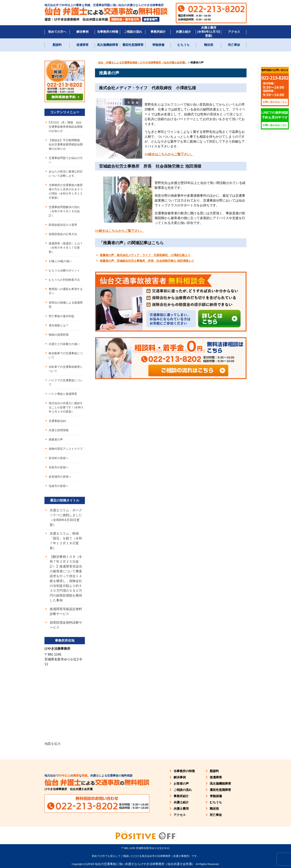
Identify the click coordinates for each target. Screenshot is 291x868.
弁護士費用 (181, 809)
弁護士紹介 (183, 32)
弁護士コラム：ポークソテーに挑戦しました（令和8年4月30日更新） (66, 518)
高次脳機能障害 (108, 45)
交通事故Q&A (57, 421)
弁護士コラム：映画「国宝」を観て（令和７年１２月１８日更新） (66, 541)
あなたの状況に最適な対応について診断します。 (66, 174)
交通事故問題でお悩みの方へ (66, 160)
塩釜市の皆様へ (59, 486)
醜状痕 (209, 45)
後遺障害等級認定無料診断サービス (66, 611)
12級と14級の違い (60, 261)
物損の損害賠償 (59, 335)
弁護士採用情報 (59, 430)
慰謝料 (57, 45)
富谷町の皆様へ (59, 458)
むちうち (183, 45)
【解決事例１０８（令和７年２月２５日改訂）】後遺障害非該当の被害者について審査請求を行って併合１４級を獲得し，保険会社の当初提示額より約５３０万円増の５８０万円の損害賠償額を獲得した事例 (66, 578)
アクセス (234, 32)
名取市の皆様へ (59, 467)
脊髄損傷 (158, 45)
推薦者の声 (56, 439)
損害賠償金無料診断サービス (66, 625)
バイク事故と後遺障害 (63, 394)
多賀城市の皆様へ (60, 477)
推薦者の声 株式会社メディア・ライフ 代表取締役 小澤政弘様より (145, 255)
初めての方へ (57, 32)
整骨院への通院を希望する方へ (66, 291)
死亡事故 (234, 45)
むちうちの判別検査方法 (64, 280)
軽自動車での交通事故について (66, 355)
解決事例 (82, 32)
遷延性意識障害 (133, 45)
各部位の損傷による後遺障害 (66, 305)
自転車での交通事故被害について (66, 369)
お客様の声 (181, 783)
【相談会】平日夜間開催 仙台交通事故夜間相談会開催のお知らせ (66, 144)
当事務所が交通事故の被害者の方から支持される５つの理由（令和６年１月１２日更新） (66, 191)
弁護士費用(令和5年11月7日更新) (209, 32)
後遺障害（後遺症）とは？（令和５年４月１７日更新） (66, 248)
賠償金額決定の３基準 (63, 225)
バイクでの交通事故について (66, 382)
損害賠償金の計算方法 (63, 234)
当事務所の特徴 (108, 32)
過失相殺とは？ (59, 325)
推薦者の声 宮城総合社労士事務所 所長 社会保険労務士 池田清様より (147, 261)
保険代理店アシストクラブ (66, 449)
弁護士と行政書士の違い (64, 344)
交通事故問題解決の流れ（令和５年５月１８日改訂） (64, 211)
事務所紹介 (158, 32)
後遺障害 (82, 45)
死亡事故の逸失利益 (61, 316)
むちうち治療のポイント (64, 270)
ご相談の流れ (133, 32)
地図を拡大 (53, 744)
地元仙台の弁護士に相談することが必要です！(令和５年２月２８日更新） (66, 407)
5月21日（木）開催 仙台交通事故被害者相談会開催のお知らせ (66, 127)
